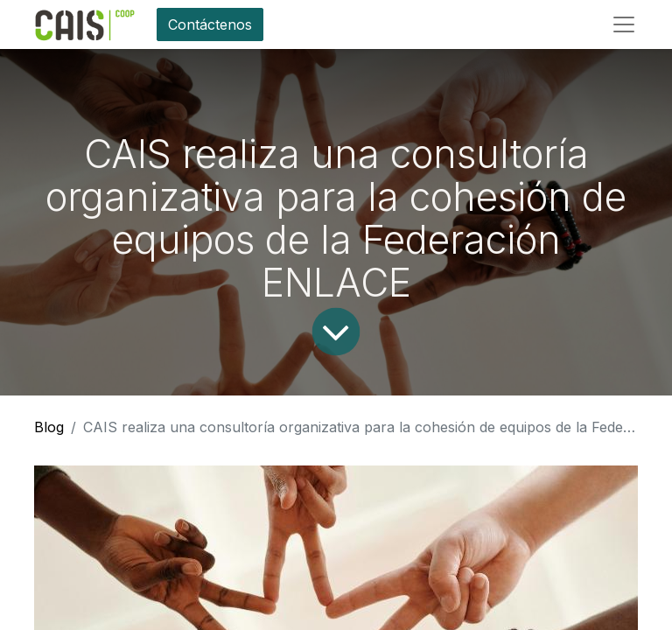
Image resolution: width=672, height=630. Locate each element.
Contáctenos (210, 24)
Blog (49, 427)
